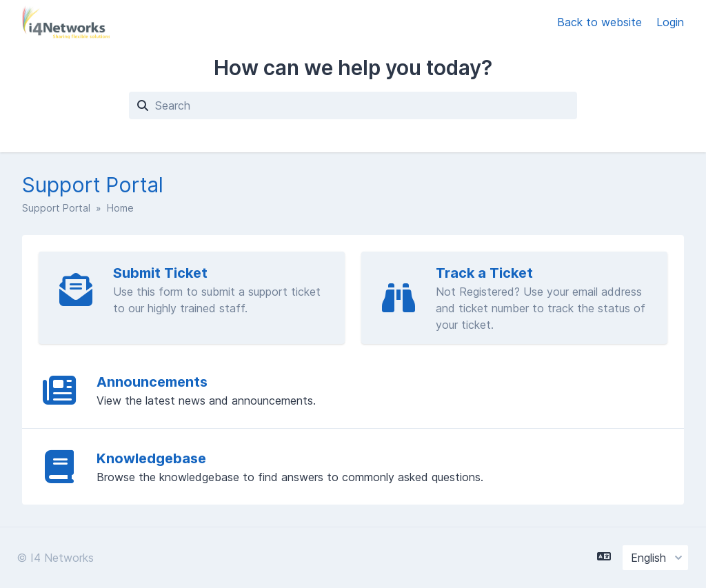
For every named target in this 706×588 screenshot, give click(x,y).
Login (670, 22)
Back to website (601, 22)
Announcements (152, 382)
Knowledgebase (151, 458)
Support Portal (56, 208)
